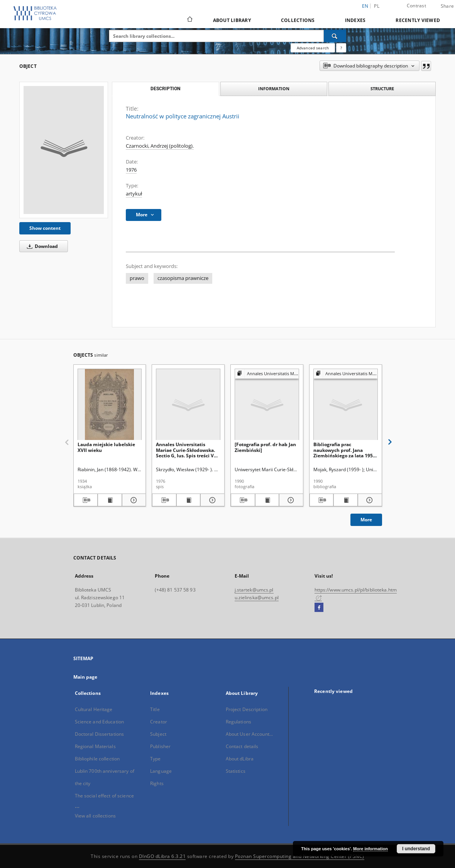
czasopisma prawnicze (183, 278)
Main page (85, 677)
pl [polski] (377, 6)
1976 (131, 170)
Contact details (242, 746)
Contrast (416, 6)
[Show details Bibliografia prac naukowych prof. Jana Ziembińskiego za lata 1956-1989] (369, 500)
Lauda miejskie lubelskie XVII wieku (106, 447)
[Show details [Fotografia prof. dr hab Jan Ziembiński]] (290, 500)
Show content (45, 228)
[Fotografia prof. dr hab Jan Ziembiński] (265, 447)
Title (155, 709)
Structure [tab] (382, 88)
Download (41, 246)
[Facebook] (319, 608)
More (366, 520)
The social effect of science (104, 796)
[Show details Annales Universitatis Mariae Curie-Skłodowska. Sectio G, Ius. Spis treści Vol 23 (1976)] (211, 500)
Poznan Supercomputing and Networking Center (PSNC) (300, 856)
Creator (159, 722)
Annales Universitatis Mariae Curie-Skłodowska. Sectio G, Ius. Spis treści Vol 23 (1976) (187, 450)
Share (447, 6)
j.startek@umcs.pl (254, 590)
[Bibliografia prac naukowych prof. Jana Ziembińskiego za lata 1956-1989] (346, 405)
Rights (157, 783)
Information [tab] (274, 88)
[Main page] (189, 20)
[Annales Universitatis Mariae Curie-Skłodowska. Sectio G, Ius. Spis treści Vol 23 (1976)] (188, 405)
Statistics (236, 771)
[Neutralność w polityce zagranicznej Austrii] (64, 150)
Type (155, 759)
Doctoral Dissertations (100, 734)
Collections (298, 20)
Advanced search (313, 48)
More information (370, 849)
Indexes (355, 20)
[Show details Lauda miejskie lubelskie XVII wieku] (133, 500)
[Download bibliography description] (86, 500)
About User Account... (249, 734)
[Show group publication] (267, 374)
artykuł (134, 194)
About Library (232, 20)
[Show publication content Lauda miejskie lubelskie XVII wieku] (110, 500)
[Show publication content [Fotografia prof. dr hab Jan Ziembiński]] (267, 500)
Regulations (238, 722)
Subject (158, 734)
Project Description (247, 709)
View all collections (95, 816)
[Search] (335, 36)
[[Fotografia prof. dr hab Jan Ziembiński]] (267, 405)
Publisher (160, 746)
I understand (416, 849)
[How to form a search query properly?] (341, 48)
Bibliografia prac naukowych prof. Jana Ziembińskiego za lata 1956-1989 (345, 450)
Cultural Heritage (94, 709)
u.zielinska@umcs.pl (257, 597)
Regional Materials (95, 746)
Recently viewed (418, 20)
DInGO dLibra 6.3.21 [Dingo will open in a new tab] (162, 856)
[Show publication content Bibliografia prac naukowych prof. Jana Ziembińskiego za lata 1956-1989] (346, 500)
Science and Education (100, 722)
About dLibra (240, 759)
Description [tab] (165, 89)
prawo (137, 278)
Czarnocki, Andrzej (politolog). (160, 146)
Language (161, 771)
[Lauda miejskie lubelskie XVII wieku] (110, 405)
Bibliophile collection (97, 759)
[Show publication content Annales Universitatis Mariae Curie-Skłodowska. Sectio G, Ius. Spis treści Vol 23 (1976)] (189, 500)
